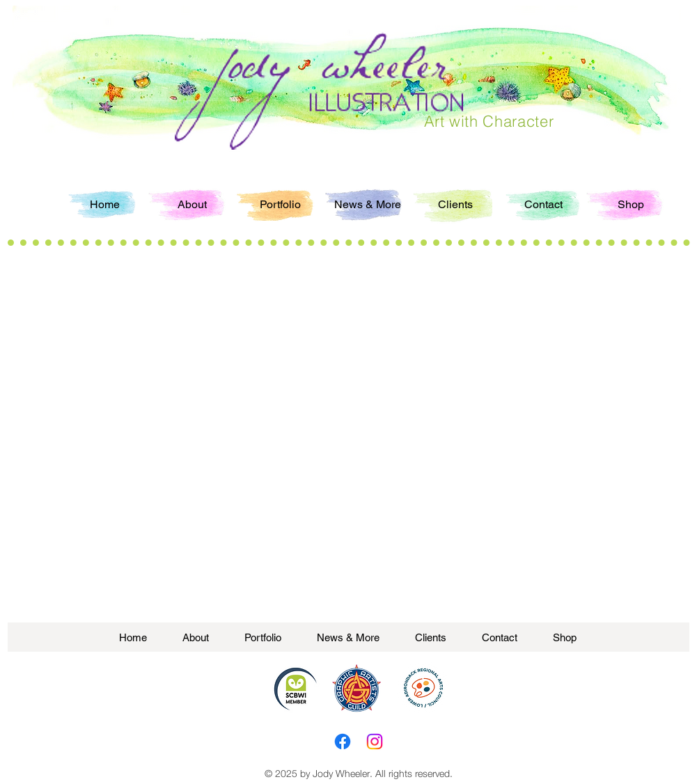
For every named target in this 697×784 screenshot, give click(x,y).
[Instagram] (375, 742)
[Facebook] (343, 742)
